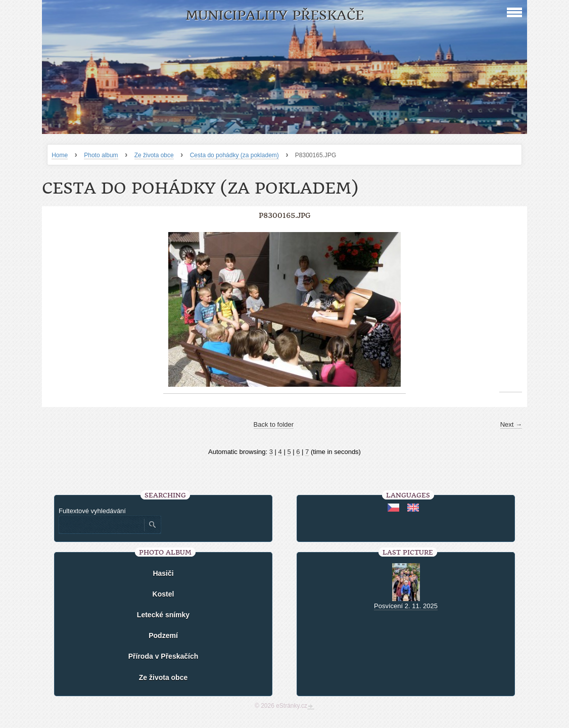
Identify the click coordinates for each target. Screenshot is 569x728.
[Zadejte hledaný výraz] (101, 525)
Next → (511, 424)
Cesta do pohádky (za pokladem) (234, 155)
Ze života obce (154, 155)
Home (60, 155)
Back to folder (274, 424)
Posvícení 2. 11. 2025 (406, 606)
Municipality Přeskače (275, 15)
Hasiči (163, 573)
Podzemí (163, 635)
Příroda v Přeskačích (163, 656)
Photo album (101, 155)
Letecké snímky (163, 615)
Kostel (163, 594)
